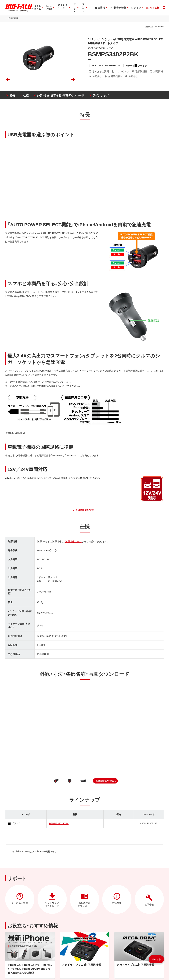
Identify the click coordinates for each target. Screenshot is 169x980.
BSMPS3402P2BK (59, 823)
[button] (105, 781)
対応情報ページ (73, 541)
